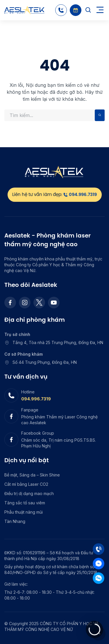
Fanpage (30, 410)
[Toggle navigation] (100, 10)
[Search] (88, 10)
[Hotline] (61, 10)
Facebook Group (38, 433)
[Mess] (99, 564)
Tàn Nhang (15, 521)
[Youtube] (54, 303)
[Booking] (76, 10)
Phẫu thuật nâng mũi (24, 512)
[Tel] (99, 549)
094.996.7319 (36, 399)
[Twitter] (39, 303)
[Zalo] (99, 578)
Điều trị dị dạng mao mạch (29, 493)
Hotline (28, 392)
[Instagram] (25, 303)
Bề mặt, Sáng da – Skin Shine (32, 475)
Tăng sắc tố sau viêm (25, 503)
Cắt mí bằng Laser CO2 (26, 484)
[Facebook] (10, 303)
